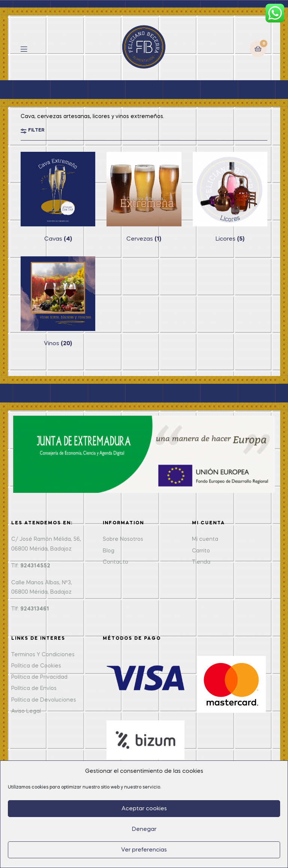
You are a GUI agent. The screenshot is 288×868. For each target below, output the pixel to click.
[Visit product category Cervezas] (144, 198)
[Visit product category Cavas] (58, 198)
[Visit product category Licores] (230, 198)
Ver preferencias (144, 850)
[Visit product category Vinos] (58, 302)
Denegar (144, 829)
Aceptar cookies (144, 809)
